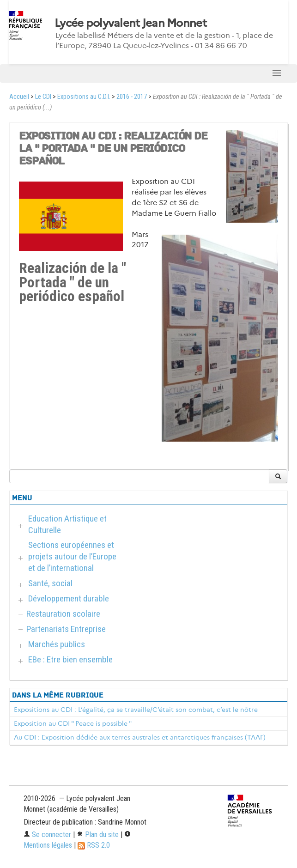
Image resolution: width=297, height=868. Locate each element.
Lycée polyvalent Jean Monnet (130, 23)
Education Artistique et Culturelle (67, 524)
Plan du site (98, 835)
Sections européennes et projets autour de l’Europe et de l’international (72, 556)
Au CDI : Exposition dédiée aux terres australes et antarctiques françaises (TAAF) (140, 737)
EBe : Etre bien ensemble (70, 659)
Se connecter (47, 835)
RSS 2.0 (94, 845)
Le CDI (43, 97)
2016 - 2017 (132, 97)
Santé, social (50, 583)
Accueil (19, 97)
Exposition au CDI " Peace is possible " (73, 723)
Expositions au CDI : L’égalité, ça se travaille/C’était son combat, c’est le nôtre (136, 710)
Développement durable (69, 598)
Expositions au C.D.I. (84, 97)
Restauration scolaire (63, 614)
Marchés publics (57, 644)
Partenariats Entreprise (66, 629)
